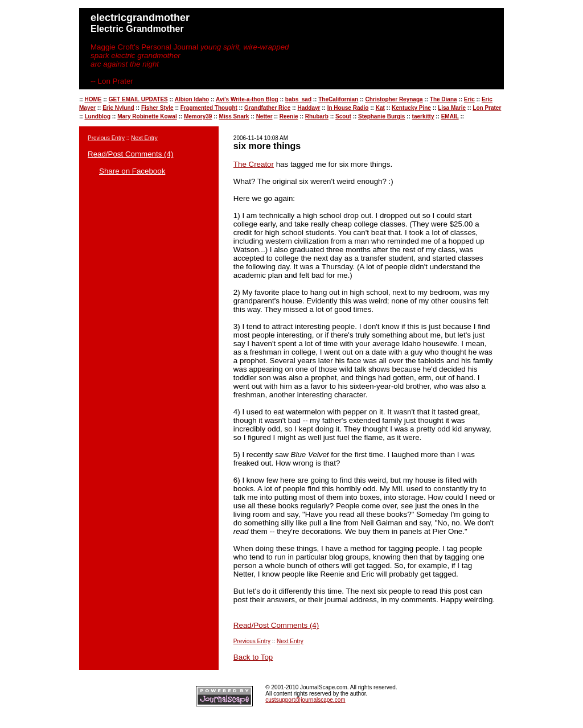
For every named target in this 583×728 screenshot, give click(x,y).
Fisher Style (157, 108)
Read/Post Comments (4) (130, 154)
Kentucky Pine (411, 108)
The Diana (444, 99)
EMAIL (450, 116)
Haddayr (309, 108)
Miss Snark (234, 116)
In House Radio (348, 108)
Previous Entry (106, 138)
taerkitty (423, 116)
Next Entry (144, 138)
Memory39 (198, 116)
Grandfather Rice (267, 108)
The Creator (254, 164)
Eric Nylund (118, 108)
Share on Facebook (132, 171)
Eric (469, 99)
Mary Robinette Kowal (147, 116)
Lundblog (97, 116)
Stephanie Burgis (381, 116)
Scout (343, 116)
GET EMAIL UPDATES (138, 99)
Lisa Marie (452, 108)
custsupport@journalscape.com (305, 700)
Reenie (289, 116)
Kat (380, 108)
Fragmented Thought (209, 108)
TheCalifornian (338, 99)
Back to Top (253, 657)
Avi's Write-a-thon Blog (247, 99)
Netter (264, 116)
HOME (93, 99)
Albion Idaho (192, 99)
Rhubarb (317, 116)
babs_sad (298, 99)
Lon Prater (487, 108)
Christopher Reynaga (394, 99)
